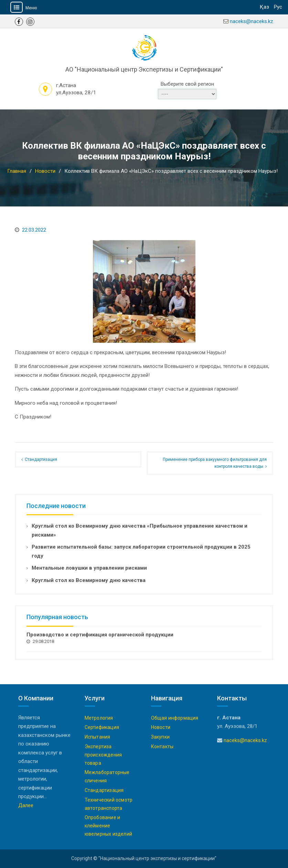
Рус (278, 7)
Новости (161, 727)
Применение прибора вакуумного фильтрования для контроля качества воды (215, 463)
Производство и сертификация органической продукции (100, 635)
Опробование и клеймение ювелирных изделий (108, 826)
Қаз (264, 7)
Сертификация (102, 727)
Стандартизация (41, 459)
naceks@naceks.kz (252, 21)
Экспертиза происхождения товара (103, 755)
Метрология (99, 718)
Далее (26, 805)
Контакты (162, 747)
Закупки (160, 737)
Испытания (98, 737)
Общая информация (175, 718)
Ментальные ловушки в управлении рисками (89, 568)
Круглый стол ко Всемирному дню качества (89, 580)
